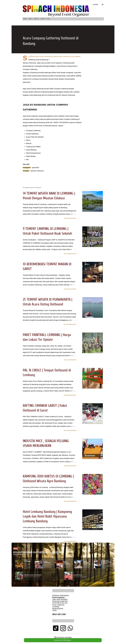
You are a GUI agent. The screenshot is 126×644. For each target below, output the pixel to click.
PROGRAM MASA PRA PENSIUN (33, 575)
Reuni (28, 140)
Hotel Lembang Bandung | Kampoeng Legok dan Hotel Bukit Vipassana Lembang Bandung (47, 516)
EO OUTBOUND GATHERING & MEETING (38, 552)
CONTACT (43, 19)
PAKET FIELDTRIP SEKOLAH (86, 563)
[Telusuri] (95, 5)
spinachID (35, 168)
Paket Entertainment (33, 153)
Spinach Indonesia (37, 171)
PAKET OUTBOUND (47, 562)
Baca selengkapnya (70, 218)
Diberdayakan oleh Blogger (63, 637)
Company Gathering (33, 131)
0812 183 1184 (59, 614)
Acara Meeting (31, 150)
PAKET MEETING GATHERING (67, 563)
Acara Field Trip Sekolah (35, 137)
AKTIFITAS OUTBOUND (43, 126)
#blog (48, 19)
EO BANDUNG (38, 105)
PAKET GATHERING (61, 122)
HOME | (25, 19)
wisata (31, 92)
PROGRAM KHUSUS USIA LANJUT (107, 562)
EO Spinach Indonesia (67, 95)
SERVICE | (37, 19)
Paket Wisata (31, 156)
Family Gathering (32, 134)
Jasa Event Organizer (31, 116)
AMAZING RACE (78, 575)
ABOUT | (31, 19)
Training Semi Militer (33, 147)
